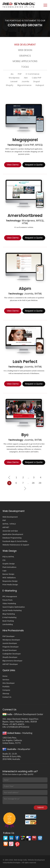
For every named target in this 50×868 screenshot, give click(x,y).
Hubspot (40, 85)
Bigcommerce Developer (12, 661)
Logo (4, 571)
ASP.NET (6, 527)
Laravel (14, 81)
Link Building (8, 624)
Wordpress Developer (11, 640)
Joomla (25, 81)
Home (5, 676)
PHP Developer (9, 636)
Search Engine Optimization (14, 607)
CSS (4, 560)
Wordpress (14, 78)
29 (40, 483)
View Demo (13, 165)
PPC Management (10, 596)
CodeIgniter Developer (12, 654)
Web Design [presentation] (25, 50)
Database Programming (12, 538)
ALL (12, 74)
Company (6, 690)
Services (6, 680)
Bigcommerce (24, 85)
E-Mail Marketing (9, 617)
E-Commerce (33, 74)
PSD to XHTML (8, 557)
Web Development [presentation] (25, 45)
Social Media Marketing (12, 610)
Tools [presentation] (25, 67)
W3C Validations (9, 578)
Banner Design (8, 574)
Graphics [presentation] (25, 56)
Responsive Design (10, 581)
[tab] (25, 45)
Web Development (10, 517)
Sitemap (6, 693)
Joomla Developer (10, 643)
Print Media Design (10, 585)
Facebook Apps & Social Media (15, 541)
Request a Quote (34, 165)
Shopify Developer (10, 657)
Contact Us (7, 697)
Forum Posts (8, 600)
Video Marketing (9, 603)
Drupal (36, 81)
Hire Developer (9, 683)
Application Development (13, 534)
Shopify (10, 85)
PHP (20, 74)
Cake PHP (37, 78)
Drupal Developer (10, 650)
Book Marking (8, 621)
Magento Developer (11, 647)
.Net (26, 78)
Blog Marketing (9, 614)
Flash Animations (9, 567)
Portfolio (6, 687)
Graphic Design (9, 564)
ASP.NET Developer (10, 664)
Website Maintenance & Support (16, 545)
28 (33, 483)
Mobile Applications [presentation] (25, 61)
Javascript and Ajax (10, 531)
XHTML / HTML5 (9, 524)
